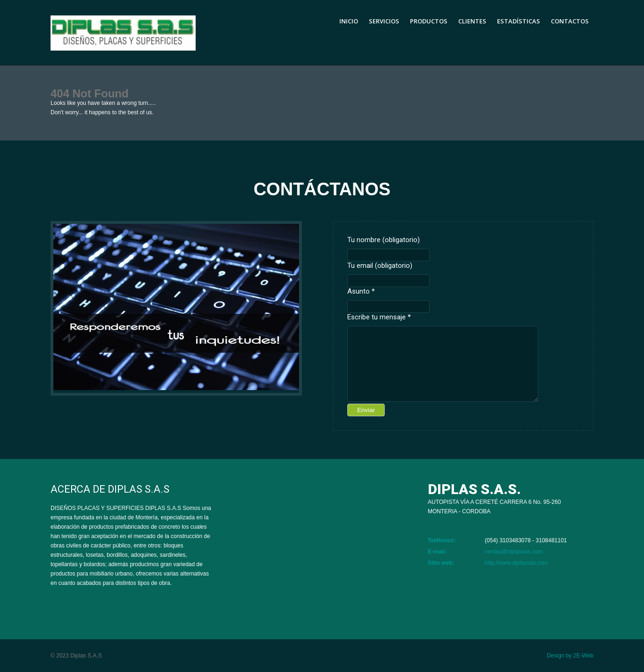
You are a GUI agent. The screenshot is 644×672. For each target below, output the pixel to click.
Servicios (384, 21)
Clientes (472, 21)
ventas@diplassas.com (514, 552)
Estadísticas (519, 21)
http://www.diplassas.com (516, 563)
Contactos (570, 21)
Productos (429, 21)
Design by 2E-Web (570, 656)
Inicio (349, 21)
